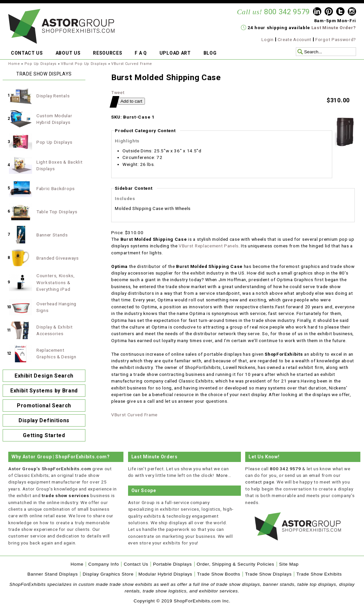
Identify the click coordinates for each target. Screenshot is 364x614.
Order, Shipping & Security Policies (235, 564)
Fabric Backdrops (56, 188)
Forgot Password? (336, 39)
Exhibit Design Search (44, 376)
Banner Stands (52, 235)
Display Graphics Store (108, 574)
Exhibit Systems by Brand (44, 391)
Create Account (295, 39)
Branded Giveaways (58, 258)
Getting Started (44, 435)
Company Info (104, 564)
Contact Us (136, 564)
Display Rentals (53, 96)
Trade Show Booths (219, 574)
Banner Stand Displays (53, 574)
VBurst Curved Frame (132, 64)
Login (267, 39)
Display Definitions (44, 420)
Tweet (118, 92)
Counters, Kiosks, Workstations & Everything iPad (56, 282)
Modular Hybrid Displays (165, 574)
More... (224, 475)
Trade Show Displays (269, 574)
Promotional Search (44, 406)
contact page (260, 482)
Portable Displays (172, 564)
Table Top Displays (57, 212)
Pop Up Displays (41, 64)
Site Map (289, 564)
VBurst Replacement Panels (209, 246)
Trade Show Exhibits (319, 574)
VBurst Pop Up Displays (84, 64)
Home (14, 64)
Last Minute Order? (334, 27)
